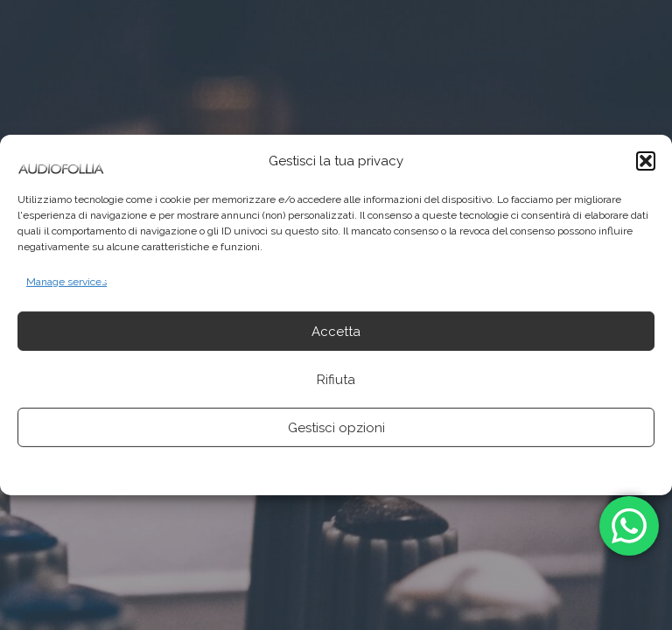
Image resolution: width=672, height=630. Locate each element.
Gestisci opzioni (336, 428)
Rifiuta (336, 380)
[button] (646, 161)
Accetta (336, 332)
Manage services (66, 282)
